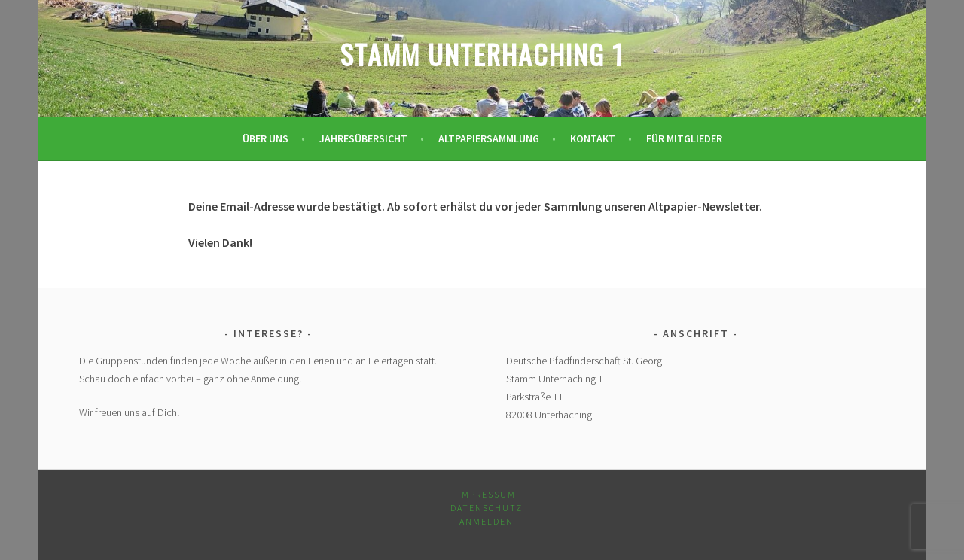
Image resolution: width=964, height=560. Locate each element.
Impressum (487, 494)
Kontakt (593, 138)
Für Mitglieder (684, 138)
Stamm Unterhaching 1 (482, 54)
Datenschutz (487, 508)
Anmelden (487, 521)
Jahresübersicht (363, 138)
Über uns (265, 138)
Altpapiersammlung (489, 138)
